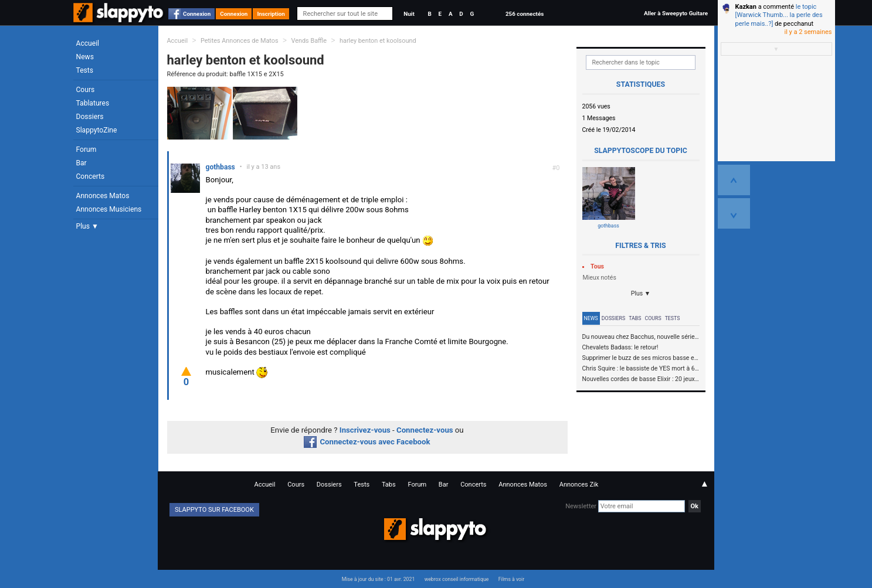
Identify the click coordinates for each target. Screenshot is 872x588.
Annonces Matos (103, 196)
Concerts (91, 176)
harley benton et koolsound (378, 41)
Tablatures (93, 103)
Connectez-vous (425, 430)
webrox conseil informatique (457, 579)
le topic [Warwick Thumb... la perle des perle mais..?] (779, 15)
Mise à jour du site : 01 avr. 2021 (378, 579)
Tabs (635, 318)
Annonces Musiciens (109, 209)
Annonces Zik (579, 485)
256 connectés (525, 14)
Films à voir (511, 579)
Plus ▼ (87, 226)
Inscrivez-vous (365, 430)
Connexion (197, 14)
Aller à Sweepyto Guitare (676, 13)
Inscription (271, 14)
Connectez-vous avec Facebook (367, 442)
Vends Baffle (309, 41)
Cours (86, 90)
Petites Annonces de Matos (240, 41)
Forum (86, 149)
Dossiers (90, 117)
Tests (85, 70)
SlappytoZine (97, 130)
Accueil (88, 43)
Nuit (409, 14)
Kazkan (746, 7)
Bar (82, 163)
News (85, 57)
